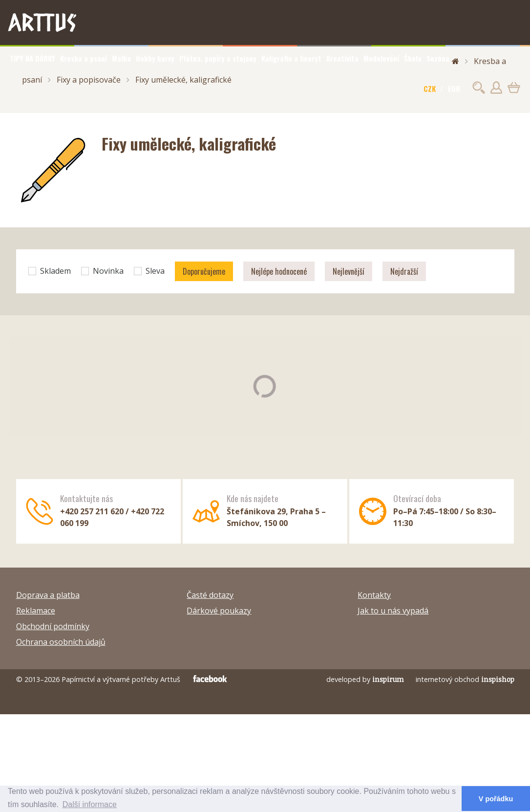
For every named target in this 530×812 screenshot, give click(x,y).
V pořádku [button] (496, 799)
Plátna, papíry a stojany (218, 58)
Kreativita (342, 58)
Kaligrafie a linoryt (291, 58)
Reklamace (36, 611)
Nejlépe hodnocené (279, 271)
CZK (430, 88)
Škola (413, 58)
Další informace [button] (90, 804)
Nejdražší (404, 271)
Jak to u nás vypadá (393, 611)
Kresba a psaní (84, 58)
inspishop (498, 679)
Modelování (381, 58)
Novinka (102, 271)
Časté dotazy (210, 595)
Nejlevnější (349, 271)
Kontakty (374, 595)
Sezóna (438, 58)
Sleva (149, 271)
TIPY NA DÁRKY (32, 58)
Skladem (50, 271)
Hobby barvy (155, 58)
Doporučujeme (204, 271)
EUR (454, 88)
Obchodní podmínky (53, 626)
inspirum (388, 679)
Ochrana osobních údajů (61, 642)
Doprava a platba (48, 595)
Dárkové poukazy (219, 611)
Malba (121, 58)
